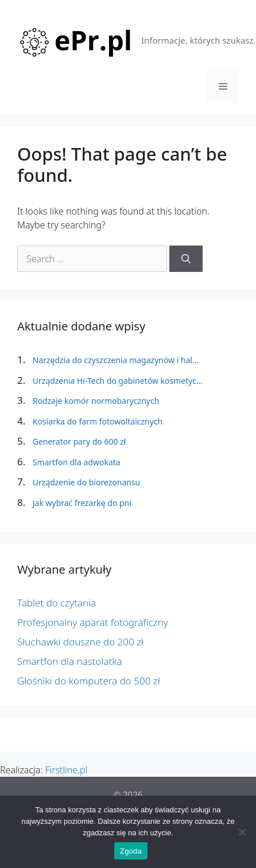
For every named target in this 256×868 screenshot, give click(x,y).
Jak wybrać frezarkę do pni (82, 503)
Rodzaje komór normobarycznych (96, 401)
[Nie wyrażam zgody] (242, 832)
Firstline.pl (66, 770)
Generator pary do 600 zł (79, 441)
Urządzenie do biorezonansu (87, 482)
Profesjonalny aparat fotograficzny (93, 622)
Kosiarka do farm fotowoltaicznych (98, 421)
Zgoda (131, 851)
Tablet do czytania (57, 603)
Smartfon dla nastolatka (70, 661)
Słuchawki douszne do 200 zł (80, 642)
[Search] (186, 259)
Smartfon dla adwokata (77, 462)
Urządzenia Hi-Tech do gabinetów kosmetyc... (118, 381)
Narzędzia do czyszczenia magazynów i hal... (116, 360)
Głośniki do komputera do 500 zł (89, 681)
